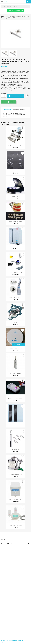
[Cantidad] (3, 96)
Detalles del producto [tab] (19, 110)
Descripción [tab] (8, 110)
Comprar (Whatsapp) (9, 102)
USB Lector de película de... (15, 500)
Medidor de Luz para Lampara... (15, 399)
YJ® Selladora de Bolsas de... (16, 146)
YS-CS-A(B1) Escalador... (15, 525)
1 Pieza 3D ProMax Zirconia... (16, 348)
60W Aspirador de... (16, 196)
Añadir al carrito (15, 96)
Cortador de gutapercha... (16, 424)
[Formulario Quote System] (15, 595)
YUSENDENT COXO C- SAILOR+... (15, 272)
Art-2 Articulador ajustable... (16, 475)
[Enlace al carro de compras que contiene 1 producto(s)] (28, 2)
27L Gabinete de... (16, 247)
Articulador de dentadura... (15, 323)
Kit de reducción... (16, 449)
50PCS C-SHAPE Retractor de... (16, 171)
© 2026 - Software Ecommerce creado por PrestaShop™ (12, 641)
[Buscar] (15, 7)
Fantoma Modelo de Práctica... (16, 222)
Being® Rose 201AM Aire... (15, 373)
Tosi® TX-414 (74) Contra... (15, 298)
